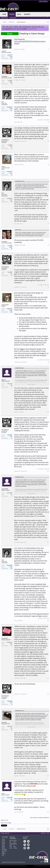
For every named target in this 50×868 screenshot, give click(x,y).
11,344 (11, 57)
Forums (12, 14)
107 (11, 495)
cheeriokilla (5, 489)
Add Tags (6, 820)
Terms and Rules (38, 866)
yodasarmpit (5, 305)
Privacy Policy (46, 866)
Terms (4, 848)
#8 (48, 287)
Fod (3, 102)
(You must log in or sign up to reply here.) (40, 818)
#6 (48, 224)
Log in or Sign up (43, 1)
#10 (48, 412)
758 (11, 385)
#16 (48, 776)
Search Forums (4, 18)
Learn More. (32, 29)
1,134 (11, 147)
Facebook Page (4, 852)
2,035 (11, 644)
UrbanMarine (5, 140)
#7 (48, 245)
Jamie (3, 166)
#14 (48, 678)
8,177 (11, 173)
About (3, 841)
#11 (48, 471)
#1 (48, 49)
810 (11, 728)
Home (4, 14)
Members (27, 14)
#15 (48, 694)
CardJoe (4, 51)
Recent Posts (13, 18)
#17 (48, 812)
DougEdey (4, 76)
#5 (48, 165)
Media (19, 14)
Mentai (4, 380)
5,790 (11, 109)
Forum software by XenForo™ (13, 866)
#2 (48, 80)
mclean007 (5, 638)
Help (48, 833)
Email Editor (3, 846)
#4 (48, 141)
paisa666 (4, 722)
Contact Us (43, 833)
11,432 (11, 310)
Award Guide (4, 843)
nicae (3, 794)
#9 (48, 362)
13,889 (11, 82)
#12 (48, 542)
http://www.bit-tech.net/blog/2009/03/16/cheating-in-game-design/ (30, 41)
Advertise (4, 850)
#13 (48, 621)
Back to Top (4, 855)
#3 (48, 122)
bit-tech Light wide (5, 833)
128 (11, 799)
